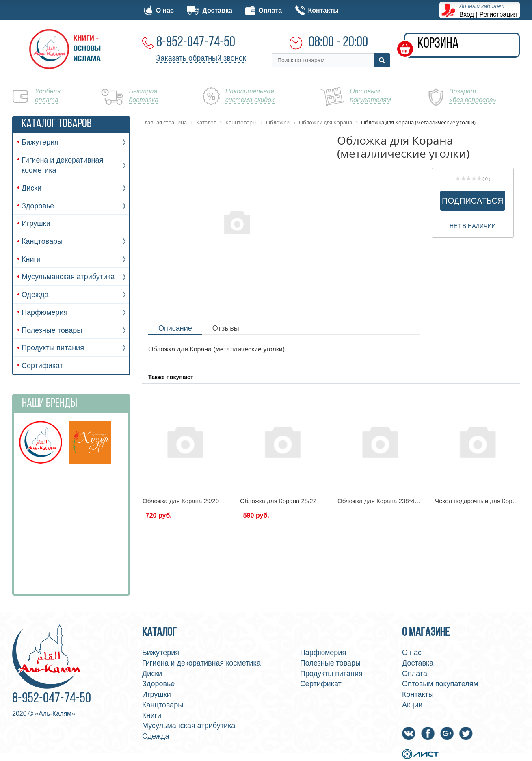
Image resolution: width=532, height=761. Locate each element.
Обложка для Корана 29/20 (181, 501)
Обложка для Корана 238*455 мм (384, 501)
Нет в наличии (473, 226)
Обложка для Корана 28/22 (278, 501)
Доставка (210, 10)
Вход (467, 14)
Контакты (317, 10)
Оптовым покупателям (440, 684)
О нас (159, 10)
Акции (412, 705)
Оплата (264, 10)
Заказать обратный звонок (201, 58)
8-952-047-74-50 (196, 43)
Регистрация (499, 14)
